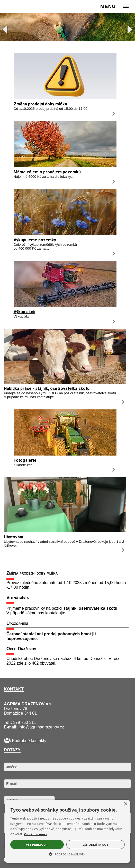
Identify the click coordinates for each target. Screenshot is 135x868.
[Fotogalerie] (65, 454)
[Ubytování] (65, 531)
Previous (8, 28)
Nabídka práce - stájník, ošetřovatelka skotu (47, 388)
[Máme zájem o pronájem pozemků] (65, 166)
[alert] (67, 831)
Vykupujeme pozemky (35, 240)
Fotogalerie (25, 460)
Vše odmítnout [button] (96, 845)
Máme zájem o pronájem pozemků (47, 172)
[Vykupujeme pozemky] (65, 234)
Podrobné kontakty (29, 740)
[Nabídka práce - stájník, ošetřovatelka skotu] (65, 382)
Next (127, 28)
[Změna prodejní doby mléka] (65, 98)
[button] (67, 854)
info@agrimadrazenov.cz (41, 727)
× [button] (125, 804)
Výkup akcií (24, 312)
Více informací (35, 834)
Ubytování (13, 537)
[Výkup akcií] (65, 306)
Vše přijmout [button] (37, 845)
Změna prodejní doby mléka (40, 104)
